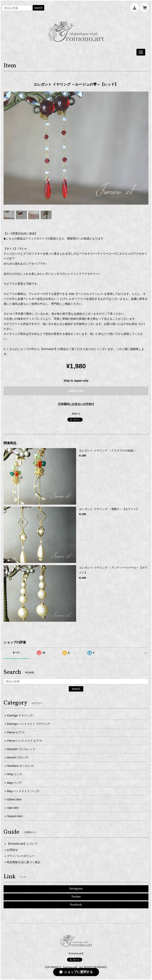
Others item (14, 799)
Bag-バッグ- (15, 783)
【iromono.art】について (22, 844)
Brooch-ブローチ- (18, 757)
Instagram (76, 889)
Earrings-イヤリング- (20, 715)
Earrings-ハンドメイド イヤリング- (29, 724)
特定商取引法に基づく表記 (24, 862)
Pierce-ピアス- (16, 732)
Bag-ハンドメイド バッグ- (24, 791)
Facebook (76, 905)
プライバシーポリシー (21, 856)
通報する (76, 414)
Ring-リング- (15, 774)
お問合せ (12, 850)
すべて (16, 653)
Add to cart (76, 391)
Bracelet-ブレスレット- (22, 749)
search (38, 8)
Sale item (13, 808)
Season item (15, 816)
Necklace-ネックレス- (21, 766)
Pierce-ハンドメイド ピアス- (25, 741)
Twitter (76, 897)
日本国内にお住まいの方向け (76, 404)
